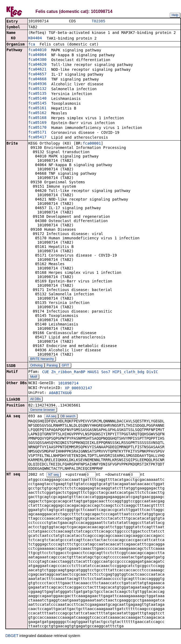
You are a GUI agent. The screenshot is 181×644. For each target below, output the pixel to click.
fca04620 (37, 65)
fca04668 (37, 79)
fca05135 (37, 94)
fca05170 (37, 128)
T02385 (98, 21)
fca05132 (37, 89)
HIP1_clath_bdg (128, 372)
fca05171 (37, 133)
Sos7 (106, 372)
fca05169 (37, 123)
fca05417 (37, 138)
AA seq (51, 417)
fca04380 (37, 60)
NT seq (53, 475)
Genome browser (43, 410)
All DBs (35, 400)
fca (32, 45)
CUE (45, 372)
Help (175, 15)
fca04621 (37, 70)
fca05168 (37, 118)
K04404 (35, 38)
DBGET (12, 636)
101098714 (68, 384)
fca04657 (37, 75)
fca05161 (37, 108)
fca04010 (37, 50)
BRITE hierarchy (42, 359)
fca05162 (37, 113)
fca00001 (92, 144)
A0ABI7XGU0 (60, 393)
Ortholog (36, 366)
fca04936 (37, 84)
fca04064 (37, 55)
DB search (68, 417)
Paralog (52, 366)
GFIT (65, 366)
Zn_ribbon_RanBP (68, 372)
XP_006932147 (79, 388)
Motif (34, 377)
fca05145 (37, 104)
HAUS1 (93, 372)
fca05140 (37, 99)
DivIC (152, 372)
